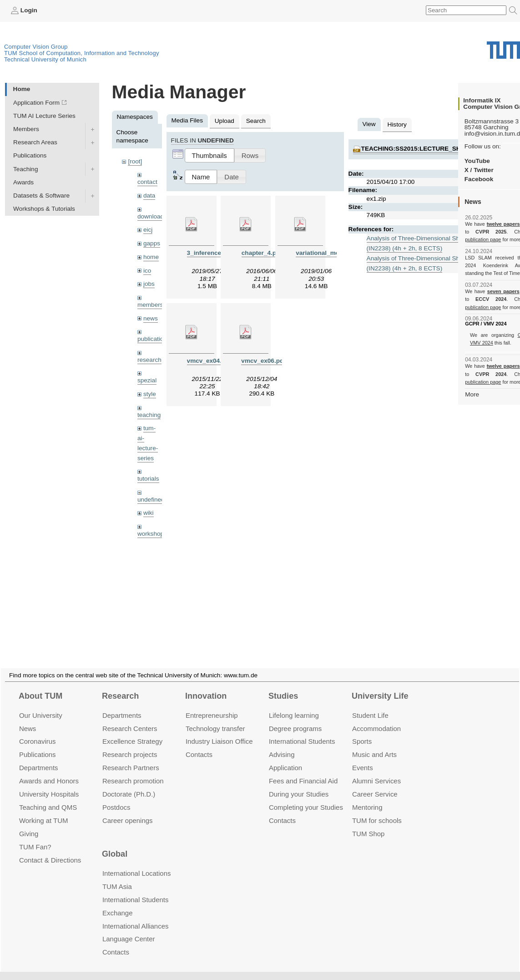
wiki (149, 513)
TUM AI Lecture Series (44, 116)
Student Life (370, 704)
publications (154, 339)
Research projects (130, 744)
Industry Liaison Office (219, 731)
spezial (147, 380)
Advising (282, 744)
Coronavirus (38, 731)
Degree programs (295, 718)
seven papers (503, 291)
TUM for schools (377, 810)
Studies (283, 685)
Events (363, 757)
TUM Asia (117, 876)
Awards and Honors (49, 770)
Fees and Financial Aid (303, 770)
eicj (148, 230)
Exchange (118, 902)
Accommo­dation (376, 718)
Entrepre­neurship (212, 704)
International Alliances (135, 915)
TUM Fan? (35, 836)
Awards (23, 182)
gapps (152, 243)
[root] (135, 161)
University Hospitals (49, 783)
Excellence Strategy (132, 731)
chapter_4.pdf (262, 253)
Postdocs (116, 796)
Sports (362, 731)
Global (115, 843)
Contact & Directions (50, 849)
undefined (151, 500)
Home (22, 89)
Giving (29, 823)
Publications (30, 155)
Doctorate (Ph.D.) (129, 783)
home (151, 257)
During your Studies (299, 783)
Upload (225, 121)
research (149, 360)
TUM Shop (368, 823)
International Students (302, 731)
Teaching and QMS (48, 796)
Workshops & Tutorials (44, 209)
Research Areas (35, 142)
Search (256, 121)
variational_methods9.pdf (333, 253)
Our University (41, 704)
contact (147, 182)
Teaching (25, 169)
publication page (483, 239)
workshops (152, 534)
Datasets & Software (41, 195)
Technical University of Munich (45, 59)
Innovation (206, 685)
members (150, 305)
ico (147, 271)
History (397, 124)
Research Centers (130, 718)
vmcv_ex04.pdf (209, 361)
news (151, 318)
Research (120, 685)
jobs (149, 284)
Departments (39, 757)
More (472, 394)
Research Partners (131, 757)
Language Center (129, 928)
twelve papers (503, 224)
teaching (149, 415)
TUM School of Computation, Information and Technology (82, 53)
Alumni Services (376, 770)
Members (26, 129)
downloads (152, 216)
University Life (380, 685)
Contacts (199, 744)
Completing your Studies (306, 796)
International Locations (136, 862)
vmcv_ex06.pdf (263, 361)
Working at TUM (43, 810)
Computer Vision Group (36, 47)
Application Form (36, 103)
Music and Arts (374, 744)
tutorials (148, 479)
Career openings (128, 810)
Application (285, 757)
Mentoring (367, 796)
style (150, 394)
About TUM (40, 685)
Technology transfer (215, 718)
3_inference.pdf (210, 253)
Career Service (375, 783)
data (149, 195)
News (28, 718)
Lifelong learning (294, 704)
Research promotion (133, 770)
